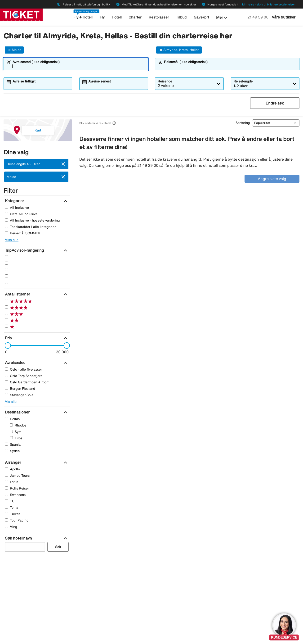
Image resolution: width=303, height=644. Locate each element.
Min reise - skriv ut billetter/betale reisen (269, 4)
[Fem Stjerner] (7, 257)
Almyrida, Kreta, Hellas (179, 50)
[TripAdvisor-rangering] (24, 250)
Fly (102, 17)
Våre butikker (284, 17)
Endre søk (275, 103)
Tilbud (181, 17)
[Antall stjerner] (17, 294)
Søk (58, 547)
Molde (14, 50)
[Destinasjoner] (17, 412)
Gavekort (201, 17)
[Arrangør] (12, 462)
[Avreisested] (15, 363)
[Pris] (8, 338)
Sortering (243, 123)
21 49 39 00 (258, 17)
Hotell (117, 17)
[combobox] (79, 66)
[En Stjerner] (7, 282)
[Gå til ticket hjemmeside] (21, 14)
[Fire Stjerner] (7, 263)
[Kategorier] (14, 201)
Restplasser (159, 17)
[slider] (6, 345)
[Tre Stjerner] (7, 270)
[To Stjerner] (7, 276)
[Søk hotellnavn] (18, 538)
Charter (135, 17)
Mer (222, 18)
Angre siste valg (272, 179)
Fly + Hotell (83, 17)
